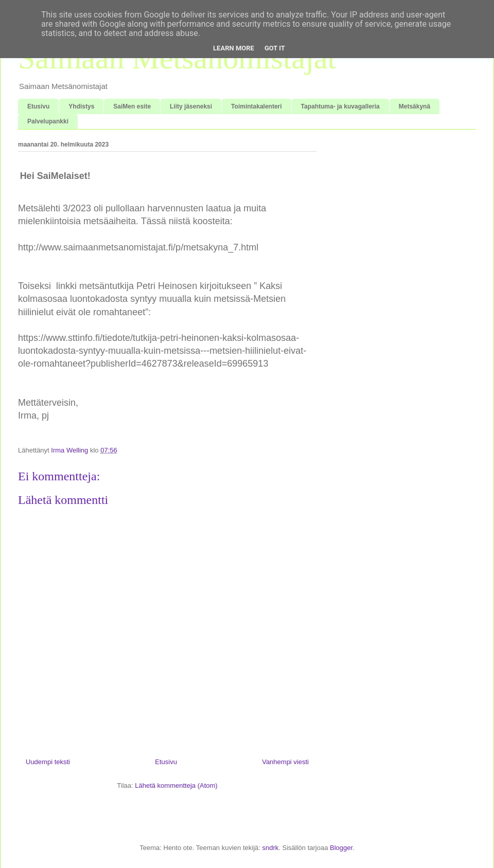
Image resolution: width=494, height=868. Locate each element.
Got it (275, 48)
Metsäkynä (414, 106)
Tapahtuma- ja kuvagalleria (340, 106)
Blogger (341, 848)
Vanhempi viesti (285, 762)
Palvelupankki (48, 121)
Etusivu (38, 106)
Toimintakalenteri (256, 106)
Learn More (234, 48)
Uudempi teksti (48, 762)
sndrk (270, 848)
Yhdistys (81, 106)
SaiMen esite (132, 106)
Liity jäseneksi (191, 106)
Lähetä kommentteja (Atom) (176, 785)
